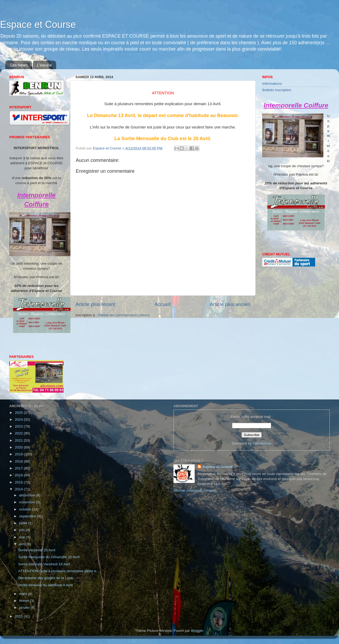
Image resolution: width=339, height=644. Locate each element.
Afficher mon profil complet (195, 490)
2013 (19, 616)
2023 (19, 426)
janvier (25, 608)
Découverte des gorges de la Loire (46, 578)
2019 (19, 454)
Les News (19, 65)
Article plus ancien (230, 304)
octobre (26, 509)
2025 (19, 413)
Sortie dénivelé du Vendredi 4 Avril (45, 585)
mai (23, 537)
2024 (19, 419)
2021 (19, 440)
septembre (28, 516)
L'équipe (44, 65)
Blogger (197, 631)
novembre (28, 502)
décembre (28, 495)
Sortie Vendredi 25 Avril (37, 550)
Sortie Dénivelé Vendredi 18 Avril (44, 564)
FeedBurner (262, 443)
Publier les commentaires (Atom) (124, 315)
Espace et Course (38, 25)
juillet (24, 523)
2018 (19, 461)
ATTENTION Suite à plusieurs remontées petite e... (59, 571)
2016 (19, 475)
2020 (19, 447)
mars (24, 594)
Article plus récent (95, 304)
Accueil (162, 304)
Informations (272, 84)
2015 (19, 482)
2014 (19, 489)
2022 (19, 433)
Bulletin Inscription (277, 90)
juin (22, 530)
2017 (19, 468)
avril (23, 544)
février (24, 601)
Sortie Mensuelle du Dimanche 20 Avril (49, 557)
